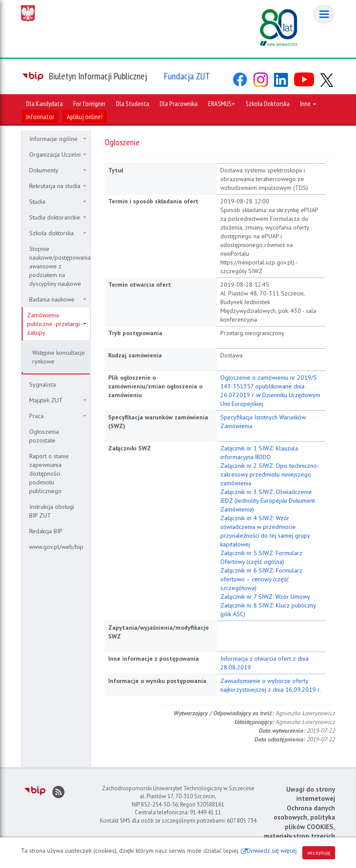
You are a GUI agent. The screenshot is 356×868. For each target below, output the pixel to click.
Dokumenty (58, 170)
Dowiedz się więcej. (272, 851)
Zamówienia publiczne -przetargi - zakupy (57, 324)
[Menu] (324, 14)
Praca (58, 416)
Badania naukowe (58, 299)
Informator (40, 117)
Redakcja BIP (46, 531)
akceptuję (319, 853)
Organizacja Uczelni (58, 154)
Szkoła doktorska (58, 233)
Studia (58, 202)
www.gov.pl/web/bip (56, 547)
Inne (308, 103)
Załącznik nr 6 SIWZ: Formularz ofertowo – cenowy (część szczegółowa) (261, 579)
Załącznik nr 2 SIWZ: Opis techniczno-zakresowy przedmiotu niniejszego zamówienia (270, 474)
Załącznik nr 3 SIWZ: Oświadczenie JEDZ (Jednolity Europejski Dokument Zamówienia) (268, 501)
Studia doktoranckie (58, 217)
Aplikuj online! (85, 117)
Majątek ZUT (58, 400)
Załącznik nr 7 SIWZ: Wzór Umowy (265, 597)
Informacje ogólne (58, 139)
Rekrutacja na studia (58, 186)
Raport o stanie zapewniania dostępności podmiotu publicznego (49, 473)
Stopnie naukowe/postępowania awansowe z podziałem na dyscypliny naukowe (60, 266)
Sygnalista (43, 384)
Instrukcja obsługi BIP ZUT (52, 511)
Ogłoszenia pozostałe (44, 436)
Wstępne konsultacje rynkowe (59, 357)
